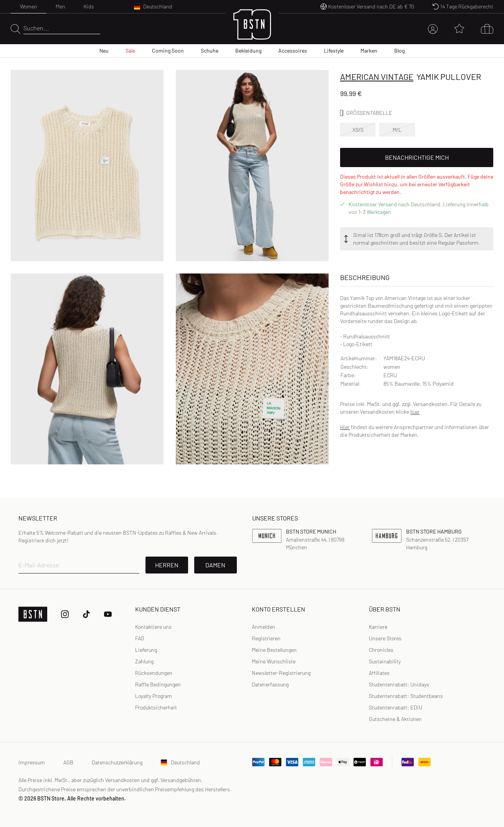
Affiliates (379, 673)
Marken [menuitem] (369, 51)
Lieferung (146, 650)
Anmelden (264, 627)
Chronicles (381, 650)
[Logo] (252, 29)
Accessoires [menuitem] (293, 51)
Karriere (378, 627)
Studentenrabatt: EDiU (396, 707)
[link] (264, 627)
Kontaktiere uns (153, 627)
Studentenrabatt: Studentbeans (406, 696)
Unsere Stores (385, 638)
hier (415, 412)
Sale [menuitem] (130, 51)
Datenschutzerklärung (117, 762)
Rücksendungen (154, 673)
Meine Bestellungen (274, 650)
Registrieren (266, 638)
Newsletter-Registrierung (281, 673)
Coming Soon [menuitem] (168, 51)
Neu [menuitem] (104, 51)
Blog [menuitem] (399, 51)
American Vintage (377, 76)
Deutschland (180, 762)
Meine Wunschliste (274, 661)
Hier (345, 427)
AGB (68, 762)
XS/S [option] (358, 130)
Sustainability (385, 661)
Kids (89, 6)
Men (60, 6)
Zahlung (144, 661)
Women (29, 6)
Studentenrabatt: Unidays (399, 684)
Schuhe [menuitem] (210, 51)
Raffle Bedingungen (158, 684)
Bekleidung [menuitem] (248, 51)
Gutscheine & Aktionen (395, 719)
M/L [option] (397, 130)
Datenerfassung (270, 684)
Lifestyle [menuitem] (334, 51)
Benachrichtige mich (417, 157)
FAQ (140, 638)
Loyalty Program (154, 696)
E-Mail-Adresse (39, 565)
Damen (215, 565)
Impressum (32, 762)
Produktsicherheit (156, 707)
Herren (167, 565)
